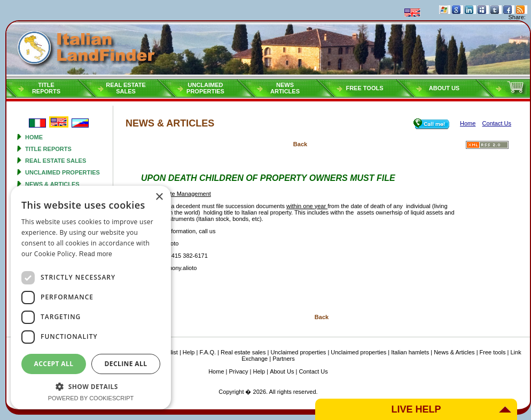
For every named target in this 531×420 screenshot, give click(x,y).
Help (189, 352)
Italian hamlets (410, 352)
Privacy (239, 371)
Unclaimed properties (63, 172)
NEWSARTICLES (285, 88)
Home (34, 137)
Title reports (48, 149)
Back (300, 144)
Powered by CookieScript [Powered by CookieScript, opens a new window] (91, 398)
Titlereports (46, 88)
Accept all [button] (54, 364)
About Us (444, 88)
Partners (284, 359)
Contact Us (313, 371)
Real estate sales (56, 161)
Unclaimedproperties (205, 88)
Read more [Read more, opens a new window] (96, 254)
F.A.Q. (208, 352)
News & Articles (52, 184)
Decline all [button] (126, 364)
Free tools (364, 88)
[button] (91, 386)
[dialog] (91, 298)
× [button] (159, 197)
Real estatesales (126, 88)
